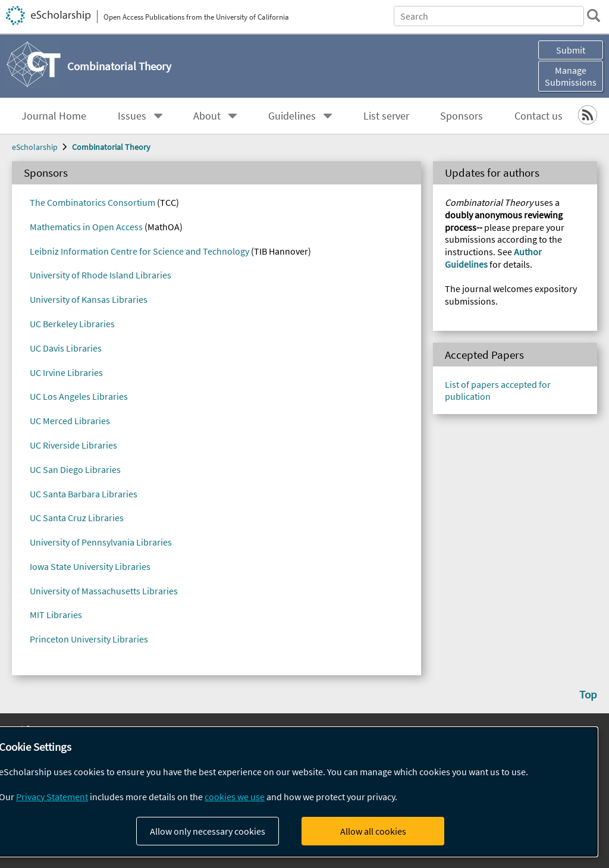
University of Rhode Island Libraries (101, 275)
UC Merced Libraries (70, 421)
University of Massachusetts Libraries (104, 591)
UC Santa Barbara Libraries (84, 494)
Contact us (539, 116)
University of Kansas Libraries (89, 299)
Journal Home (54, 116)
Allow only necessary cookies (208, 831)
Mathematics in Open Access (86, 227)
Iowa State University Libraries (90, 566)
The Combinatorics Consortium (92, 202)
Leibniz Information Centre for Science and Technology (139, 251)
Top (588, 694)
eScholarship (35, 147)
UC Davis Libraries (66, 348)
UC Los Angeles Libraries (79, 396)
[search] (594, 15)
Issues (132, 116)
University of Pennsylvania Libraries (101, 542)
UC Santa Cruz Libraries (77, 518)
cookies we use (235, 797)
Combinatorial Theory (111, 147)
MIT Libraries (56, 615)
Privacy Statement (52, 797)
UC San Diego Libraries (75, 469)
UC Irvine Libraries (66, 372)
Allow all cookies (373, 831)
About (207, 116)
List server (386, 116)
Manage (571, 76)
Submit (571, 50)
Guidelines (292, 116)
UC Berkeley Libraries (72, 324)
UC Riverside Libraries (73, 445)
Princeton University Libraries (89, 639)
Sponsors (462, 116)
